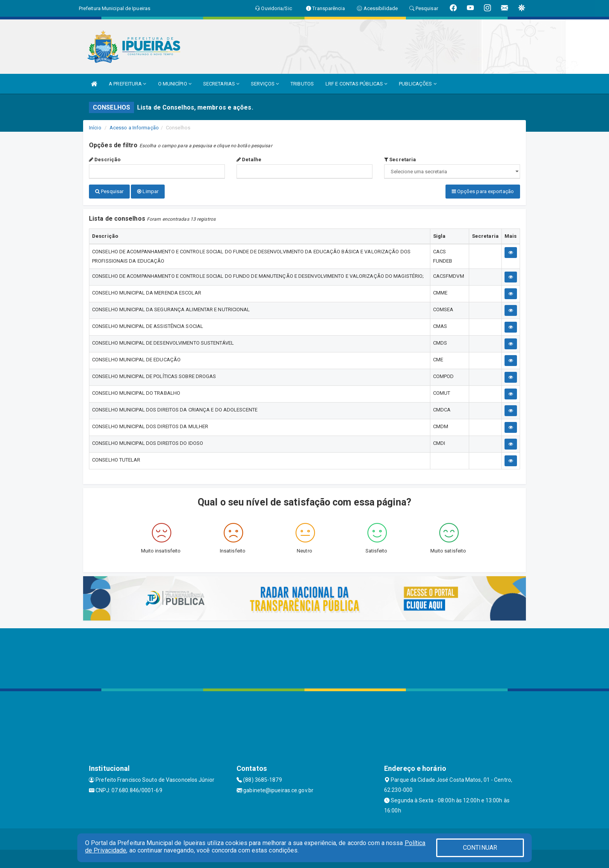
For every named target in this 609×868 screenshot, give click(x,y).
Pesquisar (109, 191)
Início (95, 128)
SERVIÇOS (265, 84)
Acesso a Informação (134, 128)
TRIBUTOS (302, 84)
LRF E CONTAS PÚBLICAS (356, 84)
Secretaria (400, 159)
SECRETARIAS (221, 84)
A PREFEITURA (127, 84)
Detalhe (249, 159)
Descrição (105, 159)
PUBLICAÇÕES (418, 84)
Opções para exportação (483, 191)
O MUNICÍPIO (175, 84)
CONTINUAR (480, 848)
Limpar (148, 191)
